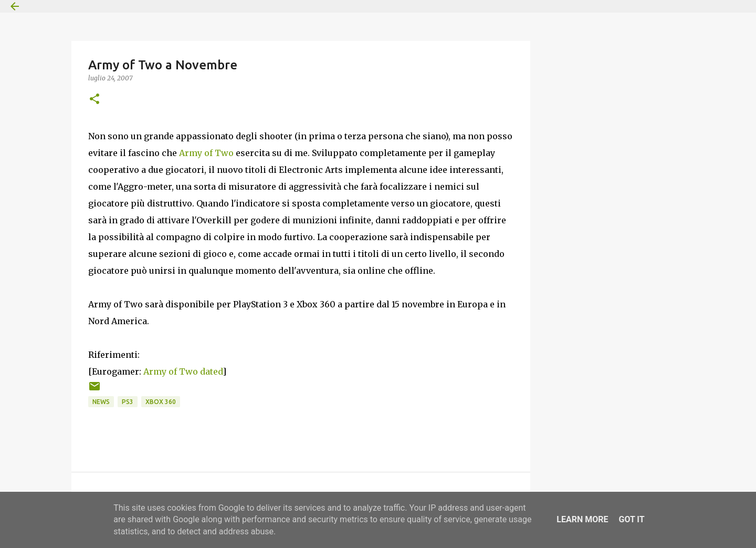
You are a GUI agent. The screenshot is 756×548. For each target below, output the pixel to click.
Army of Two (206, 153)
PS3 (128, 402)
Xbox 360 (161, 402)
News (101, 402)
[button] (94, 100)
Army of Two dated (183, 371)
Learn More (582, 519)
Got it (631, 519)
